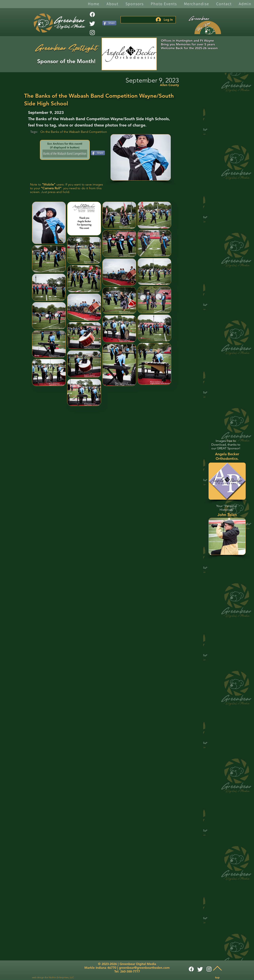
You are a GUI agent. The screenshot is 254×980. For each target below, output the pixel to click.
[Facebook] (92, 14)
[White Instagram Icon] (92, 33)
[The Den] (208, 28)
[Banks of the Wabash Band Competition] (65, 154)
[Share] (109, 23)
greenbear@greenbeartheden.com (144, 968)
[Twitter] (92, 23)
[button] (112, 4)
